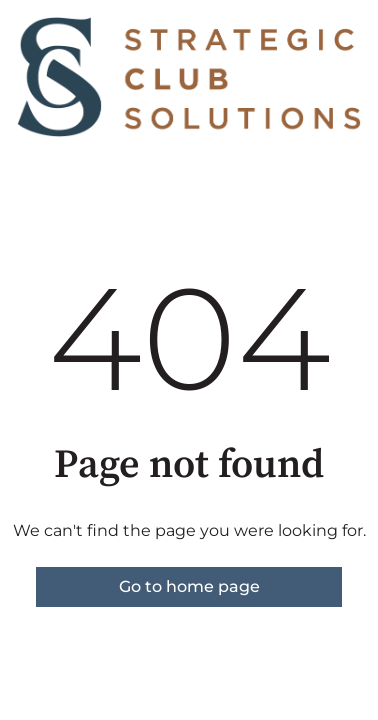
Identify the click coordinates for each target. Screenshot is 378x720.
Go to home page (189, 586)
